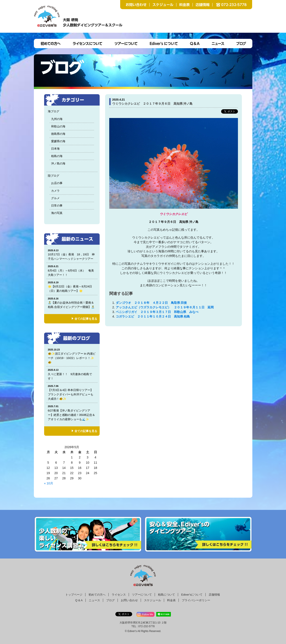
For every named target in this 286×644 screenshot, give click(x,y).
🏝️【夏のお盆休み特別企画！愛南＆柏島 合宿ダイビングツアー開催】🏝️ (72, 303)
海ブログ (54, 111)
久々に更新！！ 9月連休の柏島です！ (72, 374)
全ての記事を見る (86, 319)
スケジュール (153, 600)
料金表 (171, 600)
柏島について (166, 595)
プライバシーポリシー (196, 600)
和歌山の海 (58, 126)
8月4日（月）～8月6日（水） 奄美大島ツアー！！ (72, 271)
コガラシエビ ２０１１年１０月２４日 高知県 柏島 (153, 316)
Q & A (79, 600)
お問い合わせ (129, 600)
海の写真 (57, 213)
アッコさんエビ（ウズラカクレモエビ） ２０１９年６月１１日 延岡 (165, 307)
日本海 (55, 149)
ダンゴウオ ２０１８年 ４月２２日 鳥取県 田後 (151, 303)
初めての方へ (97, 595)
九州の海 (57, 119)
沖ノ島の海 (58, 163)
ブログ (110, 600)
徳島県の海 (58, 134)
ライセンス (119, 595)
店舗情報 (214, 595)
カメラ (55, 191)
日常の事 (57, 206)
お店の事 (57, 183)
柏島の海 (57, 156)
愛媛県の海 (58, 141)
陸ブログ (54, 176)
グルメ (55, 198)
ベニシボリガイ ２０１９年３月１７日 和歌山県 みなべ (157, 312)
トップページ (74, 595)
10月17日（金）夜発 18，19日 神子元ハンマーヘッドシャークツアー (72, 255)
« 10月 (49, 483)
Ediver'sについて (192, 595)
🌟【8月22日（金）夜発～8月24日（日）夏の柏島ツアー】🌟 (72, 287)
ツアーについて (142, 595)
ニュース (94, 600)
